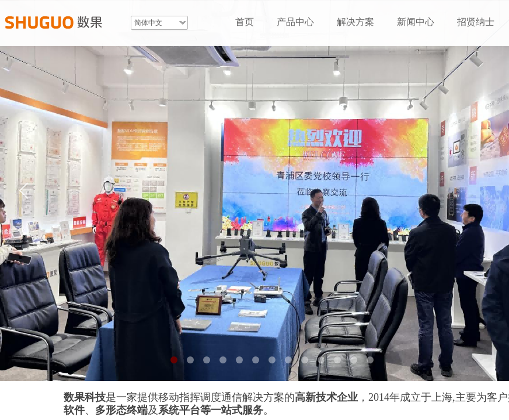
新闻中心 (416, 22)
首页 (245, 22)
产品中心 (295, 22)
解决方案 (355, 22)
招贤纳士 (476, 22)
